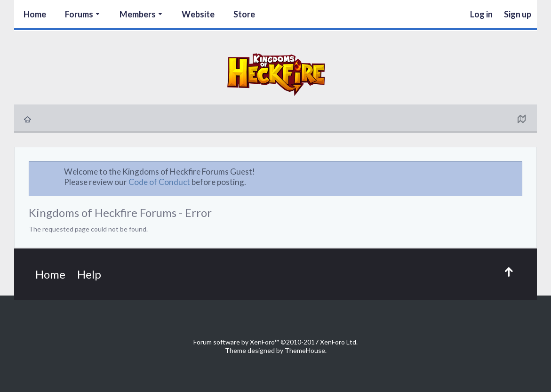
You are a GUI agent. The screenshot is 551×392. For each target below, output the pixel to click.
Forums (79, 14)
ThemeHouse (305, 350)
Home (35, 14)
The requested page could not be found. (88, 229)
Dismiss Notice (516, 171)
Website (198, 14)
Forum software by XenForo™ (275, 342)
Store (244, 14)
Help (89, 274)
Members (138, 14)
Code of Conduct (159, 182)
